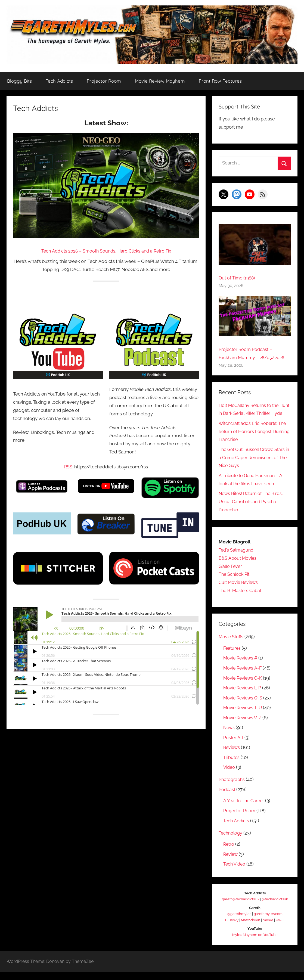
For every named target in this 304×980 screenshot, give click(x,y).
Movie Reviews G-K (244, 686)
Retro (229, 853)
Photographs (232, 788)
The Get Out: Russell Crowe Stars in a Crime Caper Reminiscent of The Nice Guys (254, 466)
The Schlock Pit (235, 583)
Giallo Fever (231, 574)
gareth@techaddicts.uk (241, 908)
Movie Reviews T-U (244, 716)
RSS (68, 467)
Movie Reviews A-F (243, 676)
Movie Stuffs (232, 645)
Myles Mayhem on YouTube (255, 943)
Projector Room (104, 81)
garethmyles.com (268, 922)
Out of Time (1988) (238, 278)
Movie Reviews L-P (243, 696)
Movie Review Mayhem (160, 81)
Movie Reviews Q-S (244, 706)
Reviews (232, 756)
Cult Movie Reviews (240, 590)
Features (232, 656)
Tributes (232, 766)
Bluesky (232, 928)
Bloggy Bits (19, 81)
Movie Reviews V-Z (244, 726)
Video (230, 776)
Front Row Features (220, 81)
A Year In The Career (244, 809)
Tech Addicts (59, 81)
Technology (231, 841)
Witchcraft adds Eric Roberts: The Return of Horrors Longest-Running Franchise (254, 440)
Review (231, 862)
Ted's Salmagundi (238, 558)
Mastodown (251, 928)
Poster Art (234, 746)
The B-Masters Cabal (241, 599)
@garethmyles (239, 922)
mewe (268, 928)
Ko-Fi (280, 928)
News (229, 736)
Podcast (227, 798)
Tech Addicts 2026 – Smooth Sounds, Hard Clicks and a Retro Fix (106, 251)
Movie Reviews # (241, 666)
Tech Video (235, 872)
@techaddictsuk (275, 908)
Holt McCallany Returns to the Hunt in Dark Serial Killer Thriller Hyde (252, 413)
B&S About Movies (238, 566)
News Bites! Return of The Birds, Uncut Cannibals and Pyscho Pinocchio (253, 510)
